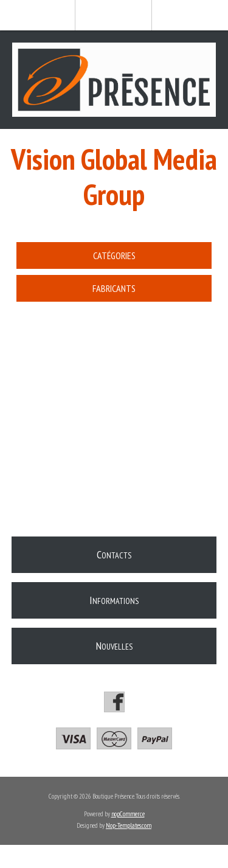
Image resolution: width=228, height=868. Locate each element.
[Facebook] (114, 702)
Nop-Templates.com (129, 825)
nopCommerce (128, 814)
